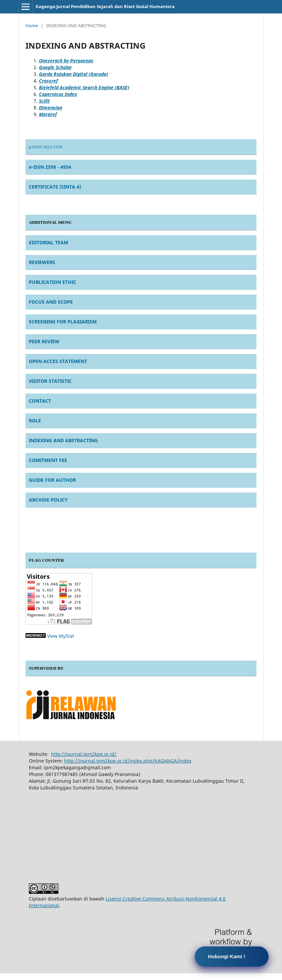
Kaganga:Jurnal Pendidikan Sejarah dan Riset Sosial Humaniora (105, 6)
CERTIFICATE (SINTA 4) (55, 187)
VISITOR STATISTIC (50, 381)
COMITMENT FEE (48, 460)
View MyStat (61, 636)
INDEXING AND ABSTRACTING (63, 440)
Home (32, 25)
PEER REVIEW (44, 341)
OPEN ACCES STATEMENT (58, 361)
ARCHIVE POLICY (48, 500)
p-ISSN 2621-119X (46, 147)
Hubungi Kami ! (227, 956)
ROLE (35, 421)
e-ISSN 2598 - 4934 (50, 167)
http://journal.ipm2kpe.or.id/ (84, 754)
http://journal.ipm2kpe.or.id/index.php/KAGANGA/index (128, 761)
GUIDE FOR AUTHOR (52, 480)
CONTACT (40, 401)
